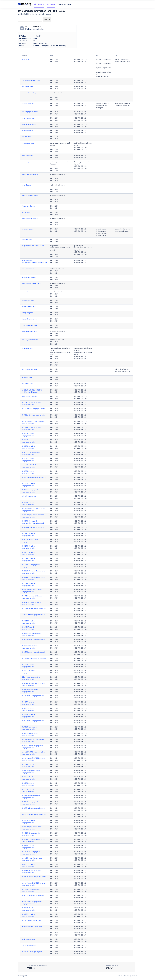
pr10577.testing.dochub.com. (31, 920)
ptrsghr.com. (26, 212)
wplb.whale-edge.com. (57, 185)
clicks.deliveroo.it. (28, 156)
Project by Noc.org (64, 4)
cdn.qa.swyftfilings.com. (30, 945)
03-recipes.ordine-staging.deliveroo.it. (34, 658)
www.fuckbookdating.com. (31, 93)
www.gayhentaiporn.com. (30, 218)
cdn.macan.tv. (26, 137)
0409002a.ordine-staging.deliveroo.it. (34, 814)
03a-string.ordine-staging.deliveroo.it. (34, 477)
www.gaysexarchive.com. (30, 340)
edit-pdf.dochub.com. (29, 496)
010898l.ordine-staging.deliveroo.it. (33, 808)
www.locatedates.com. (29, 331)
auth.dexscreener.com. (29, 933)
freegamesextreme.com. (30, 363)
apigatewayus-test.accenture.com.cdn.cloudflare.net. (60, 248)
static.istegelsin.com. (29, 162)
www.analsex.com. (28, 269)
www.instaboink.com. (29, 292)
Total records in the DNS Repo (37, 966)
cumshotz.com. (27, 239)
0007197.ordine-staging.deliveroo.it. (34, 409)
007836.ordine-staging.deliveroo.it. (33, 415)
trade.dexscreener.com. (30, 396)
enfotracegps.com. (28, 229)
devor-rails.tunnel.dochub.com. (32, 927)
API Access (51, 4)
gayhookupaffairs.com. (30, 277)
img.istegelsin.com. (28, 143)
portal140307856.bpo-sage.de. (32, 952)
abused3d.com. (27, 377)
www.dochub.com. (28, 118)
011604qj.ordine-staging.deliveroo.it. (34, 527)
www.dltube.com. (28, 185)
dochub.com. (26, 59)
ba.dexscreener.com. (29, 939)
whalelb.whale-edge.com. (58, 93)
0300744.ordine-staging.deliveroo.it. (34, 652)
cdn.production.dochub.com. (31, 80)
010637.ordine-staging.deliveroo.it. (33, 721)
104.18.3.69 (54, 61)
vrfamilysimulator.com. (29, 325)
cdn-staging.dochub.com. (30, 112)
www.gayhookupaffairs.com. (31, 283)
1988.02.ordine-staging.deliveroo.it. (33, 615)
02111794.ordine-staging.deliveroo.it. (34, 608)
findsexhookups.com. (29, 306)
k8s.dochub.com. (27, 384)
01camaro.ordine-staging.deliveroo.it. (34, 877)
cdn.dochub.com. (27, 87)
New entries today (112, 966)
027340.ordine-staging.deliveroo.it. (33, 696)
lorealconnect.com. (28, 103)
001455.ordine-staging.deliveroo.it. (33, 895)
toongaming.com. (28, 313)
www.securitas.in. (28, 348)
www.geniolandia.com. (29, 124)
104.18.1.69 (54, 137)
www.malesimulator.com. (30, 174)
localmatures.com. (28, 300)
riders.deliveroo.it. (28, 131)
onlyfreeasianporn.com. (30, 369)
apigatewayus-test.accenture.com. (33, 246)
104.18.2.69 (54, 59)
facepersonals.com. (28, 206)
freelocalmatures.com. (29, 319)
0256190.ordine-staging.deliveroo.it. (34, 640)
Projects (38, 4)
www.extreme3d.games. (30, 196)
